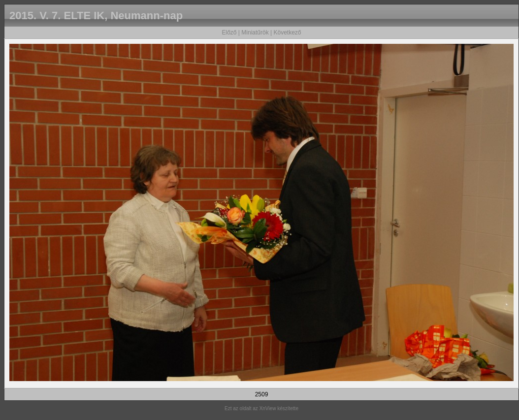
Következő (287, 32)
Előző (229, 32)
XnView (268, 408)
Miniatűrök (255, 32)
